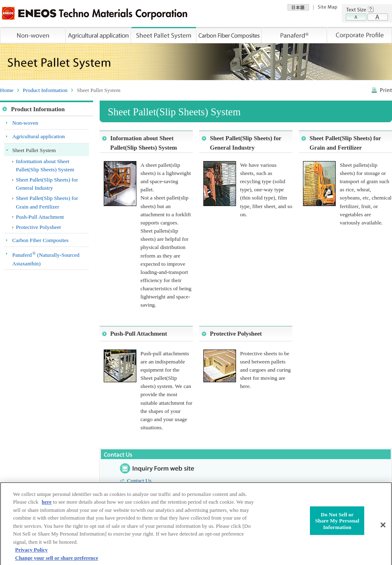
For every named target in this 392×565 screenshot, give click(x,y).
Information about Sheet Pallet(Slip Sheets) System (144, 143)
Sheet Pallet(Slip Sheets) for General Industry (246, 143)
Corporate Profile (360, 35)
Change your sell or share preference (57, 561)
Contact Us (139, 481)
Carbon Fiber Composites (229, 35)
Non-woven (33, 35)
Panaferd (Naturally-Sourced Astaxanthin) (46, 259)
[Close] (383, 528)
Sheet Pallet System (164, 35)
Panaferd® (295, 35)
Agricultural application (99, 35)
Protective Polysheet (236, 334)
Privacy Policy (31, 553)
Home (7, 90)
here (47, 505)
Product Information (45, 90)
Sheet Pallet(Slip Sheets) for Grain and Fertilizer (345, 143)
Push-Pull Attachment (139, 334)
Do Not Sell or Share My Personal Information (337, 524)
